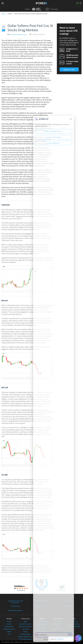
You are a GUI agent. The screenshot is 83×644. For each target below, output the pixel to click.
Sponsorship (58, 624)
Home (3, 14)
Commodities (9, 627)
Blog (25, 621)
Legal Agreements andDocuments (15, 602)
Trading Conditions (41, 601)
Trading (41, 619)
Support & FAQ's (74, 624)
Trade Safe (68, 601)
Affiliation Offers (58, 629)
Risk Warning (15, 606)
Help (74, 619)
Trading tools (25, 619)
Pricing (41, 637)
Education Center (25, 624)
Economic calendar (25, 627)
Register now (69, 69)
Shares (9, 621)
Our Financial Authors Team (18, 34)
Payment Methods (74, 627)
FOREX (9, 632)
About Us (58, 621)
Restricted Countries (15, 610)
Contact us (74, 621)
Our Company (58, 619)
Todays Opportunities (25, 637)
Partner (58, 627)
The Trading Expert (25, 639)
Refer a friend (41, 627)
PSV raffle (41, 629)
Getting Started (41, 621)
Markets (9, 619)
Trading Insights (25, 634)
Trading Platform (41, 632)
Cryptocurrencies (9, 629)
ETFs (9, 634)
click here (49, 572)
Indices (9, 624)
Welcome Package (41, 624)
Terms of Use (68, 606)
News (25, 632)
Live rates (25, 629)
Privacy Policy (42, 606)
